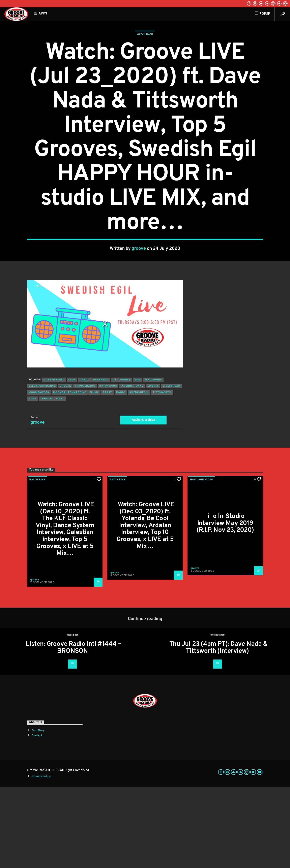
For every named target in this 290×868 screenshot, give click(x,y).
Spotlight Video (201, 561)
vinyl (60, 480)
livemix (153, 467)
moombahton (39, 474)
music (94, 474)
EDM (138, 461)
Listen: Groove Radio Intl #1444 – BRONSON (74, 729)
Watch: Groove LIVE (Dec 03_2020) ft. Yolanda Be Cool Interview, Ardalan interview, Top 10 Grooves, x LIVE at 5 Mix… (145, 607)
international (132, 467)
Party (108, 474)
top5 (33, 480)
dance (84, 461)
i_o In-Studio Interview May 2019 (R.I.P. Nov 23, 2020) (225, 605)
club (72, 461)
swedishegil (139, 474)
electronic (153, 461)
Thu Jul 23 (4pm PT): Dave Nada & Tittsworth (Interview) (218, 729)
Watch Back (145, 75)
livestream (172, 467)
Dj (114, 461)
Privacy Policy (41, 858)
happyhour (108, 467)
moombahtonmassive (70, 474)
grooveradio (85, 467)
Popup (262, 14)
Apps (43, 14)
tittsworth (162, 474)
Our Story (38, 812)
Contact (37, 817)
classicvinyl (54, 461)
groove (139, 289)
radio (121, 474)
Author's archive (143, 501)
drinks (125, 461)
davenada (101, 461)
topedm (46, 480)
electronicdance (42, 467)
